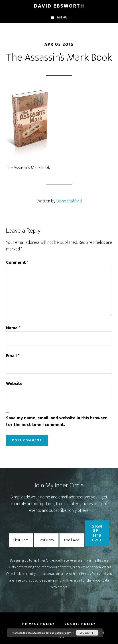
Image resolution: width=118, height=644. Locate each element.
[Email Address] (72, 540)
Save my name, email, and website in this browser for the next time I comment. (56, 421)
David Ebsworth (59, 6)
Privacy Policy (91, 574)
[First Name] (21, 540)
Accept (87, 633)
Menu (62, 17)
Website (14, 384)
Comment (17, 262)
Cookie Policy (63, 633)
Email (13, 356)
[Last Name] (46, 540)
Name (13, 328)
